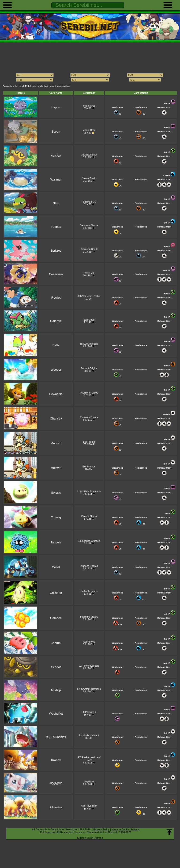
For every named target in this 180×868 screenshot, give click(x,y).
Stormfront (89, 642)
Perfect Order (89, 106)
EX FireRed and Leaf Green (89, 759)
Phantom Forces (89, 393)
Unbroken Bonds (89, 249)
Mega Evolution (89, 155)
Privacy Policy (101, 829)
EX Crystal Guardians (89, 689)
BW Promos (89, 467)
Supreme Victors (89, 617)
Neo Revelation (89, 806)
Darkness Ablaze (89, 226)
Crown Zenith (89, 178)
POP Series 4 (89, 712)
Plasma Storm (89, 516)
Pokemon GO (89, 202)
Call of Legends (89, 591)
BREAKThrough (89, 344)
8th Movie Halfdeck (89, 736)
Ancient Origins (89, 368)
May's (56, 737)
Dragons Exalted (89, 566)
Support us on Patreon (90, 838)
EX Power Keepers (89, 666)
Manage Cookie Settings (126, 829)
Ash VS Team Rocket (89, 296)
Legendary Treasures (89, 491)
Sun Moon (89, 320)
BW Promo (89, 442)
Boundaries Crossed (89, 541)
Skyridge (89, 782)
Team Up (89, 273)
